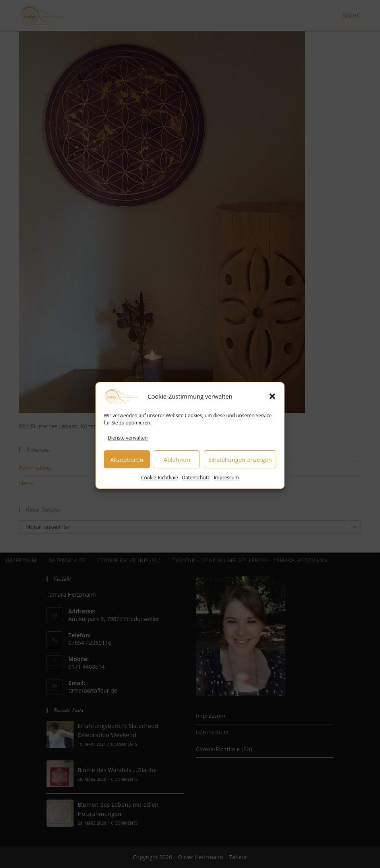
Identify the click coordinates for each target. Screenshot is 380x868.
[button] (272, 405)
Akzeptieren (127, 468)
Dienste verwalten (128, 447)
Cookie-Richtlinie (160, 486)
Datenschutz (196, 486)
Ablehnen (177, 468)
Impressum (226, 486)
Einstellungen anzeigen (240, 468)
